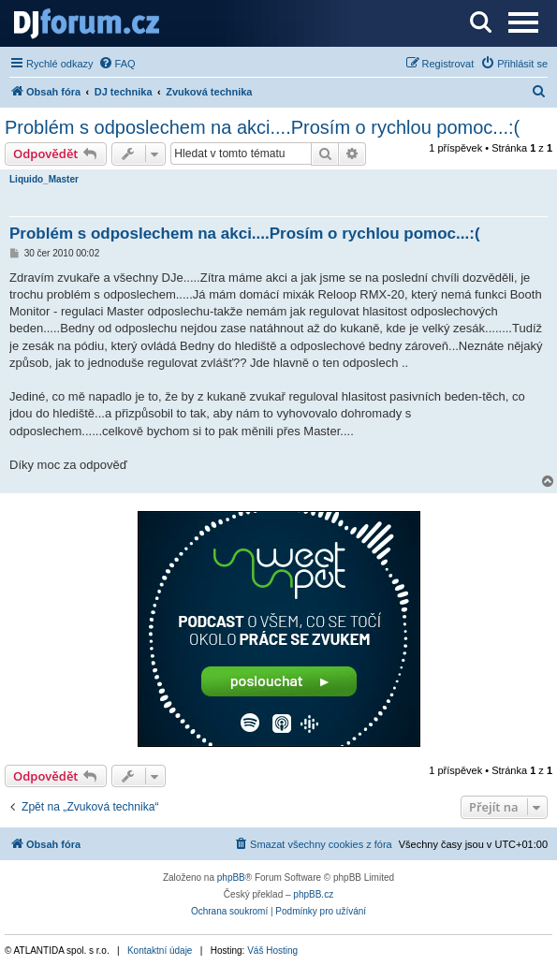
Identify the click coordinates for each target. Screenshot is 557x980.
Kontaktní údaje (160, 951)
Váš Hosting (272, 951)
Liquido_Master (44, 179)
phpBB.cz (313, 894)
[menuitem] (117, 64)
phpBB (231, 878)
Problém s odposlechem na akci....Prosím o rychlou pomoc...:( (262, 127)
